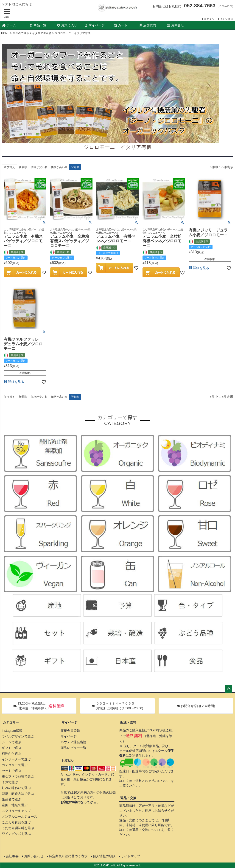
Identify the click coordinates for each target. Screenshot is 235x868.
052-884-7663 (200, 6)
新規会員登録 (70, 731)
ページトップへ (229, 689)
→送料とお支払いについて (151, 781)
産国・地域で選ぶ (15, 805)
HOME (5, 33)
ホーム (9, 25)
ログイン (209, 19)
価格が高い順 (59, 167)
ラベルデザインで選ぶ (18, 736)
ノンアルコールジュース (20, 816)
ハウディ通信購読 (73, 742)
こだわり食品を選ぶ (16, 822)
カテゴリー (11, 722)
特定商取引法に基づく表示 (68, 856)
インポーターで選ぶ (16, 759)
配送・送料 (128, 722)
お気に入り (67, 25)
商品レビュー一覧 (73, 748)
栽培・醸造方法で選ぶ (18, 794)
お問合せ (176, 25)
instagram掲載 (12, 731)
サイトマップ (130, 856)
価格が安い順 (39, 167)
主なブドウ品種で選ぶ (18, 776)
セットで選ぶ (11, 771)
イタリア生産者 (42, 33)
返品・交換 (128, 798)
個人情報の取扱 (104, 856)
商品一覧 (38, 25)
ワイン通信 (226, 19)
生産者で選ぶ (21, 33)
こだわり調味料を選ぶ (18, 828)
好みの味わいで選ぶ (16, 788)
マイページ (95, 25)
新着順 (23, 167)
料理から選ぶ (11, 754)
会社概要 (12, 856)
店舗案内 (148, 25)
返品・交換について (147, 830)
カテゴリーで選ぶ (15, 765)
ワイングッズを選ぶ (16, 834)
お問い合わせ (34, 856)
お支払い (68, 761)
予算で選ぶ (10, 782)
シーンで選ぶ (11, 742)
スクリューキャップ (16, 811)
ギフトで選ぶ (11, 748)
